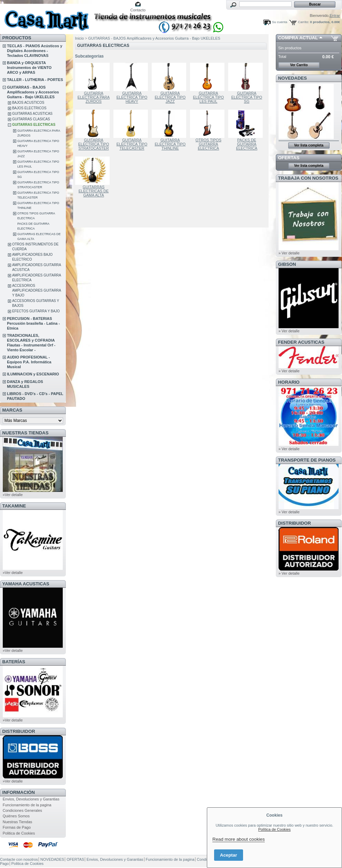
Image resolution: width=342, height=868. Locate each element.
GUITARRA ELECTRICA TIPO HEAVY (132, 97)
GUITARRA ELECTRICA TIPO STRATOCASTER (94, 144)
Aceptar (229, 855)
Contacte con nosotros (19, 859)
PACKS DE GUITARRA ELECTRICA (247, 144)
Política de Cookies (274, 829)
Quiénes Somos (16, 816)
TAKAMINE (14, 506)
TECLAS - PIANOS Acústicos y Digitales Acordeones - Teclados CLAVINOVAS (34, 51)
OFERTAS (289, 158)
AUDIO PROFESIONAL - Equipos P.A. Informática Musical (29, 362)
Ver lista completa (309, 145)
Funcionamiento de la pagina (27, 805)
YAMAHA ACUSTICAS (26, 584)
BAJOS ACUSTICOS (28, 103)
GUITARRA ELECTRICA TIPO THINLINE (170, 144)
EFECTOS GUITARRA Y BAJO (36, 311)
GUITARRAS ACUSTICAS (32, 114)
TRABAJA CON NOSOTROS (308, 178)
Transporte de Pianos (307, 460)
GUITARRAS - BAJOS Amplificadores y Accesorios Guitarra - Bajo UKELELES (33, 92)
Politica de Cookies (19, 833)
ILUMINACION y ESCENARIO (33, 374)
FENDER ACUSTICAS (301, 342)
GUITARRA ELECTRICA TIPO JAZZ (170, 97)
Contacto (138, 10)
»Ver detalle (13, 495)
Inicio (80, 38)
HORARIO (289, 382)
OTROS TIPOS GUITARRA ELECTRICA (208, 144)
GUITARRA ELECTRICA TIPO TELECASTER (132, 144)
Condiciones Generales (22, 810)
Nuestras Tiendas (18, 822)
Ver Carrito (299, 65)
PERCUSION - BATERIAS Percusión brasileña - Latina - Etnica (33, 323)
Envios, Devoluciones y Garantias (31, 799)
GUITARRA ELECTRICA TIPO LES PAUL (209, 97)
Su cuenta (280, 22)
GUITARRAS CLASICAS (31, 119)
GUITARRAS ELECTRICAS (34, 125)
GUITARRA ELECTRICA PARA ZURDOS (94, 97)
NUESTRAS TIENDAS (26, 433)
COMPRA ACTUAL (298, 38)
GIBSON (287, 264)
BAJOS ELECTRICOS (29, 108)
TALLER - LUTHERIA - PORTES (35, 80)
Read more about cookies (239, 839)
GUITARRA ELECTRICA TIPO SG (247, 97)
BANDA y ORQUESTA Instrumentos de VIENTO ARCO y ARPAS (29, 68)
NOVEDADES (293, 78)
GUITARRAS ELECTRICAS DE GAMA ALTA (94, 191)
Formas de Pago (17, 827)
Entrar (335, 16)
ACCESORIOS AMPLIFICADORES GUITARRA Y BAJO (37, 290)
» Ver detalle (289, 253)
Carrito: (303, 22)
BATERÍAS (14, 662)
